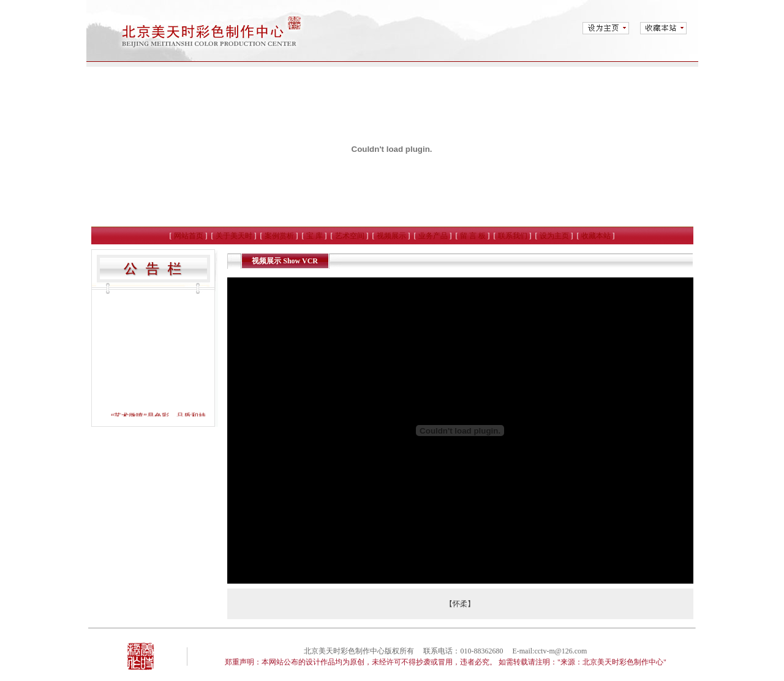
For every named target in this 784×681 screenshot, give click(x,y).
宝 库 (315, 236)
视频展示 (391, 236)
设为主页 (554, 236)
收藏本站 (596, 236)
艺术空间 (350, 236)
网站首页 (189, 236)
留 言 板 (473, 236)
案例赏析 (279, 236)
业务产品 (433, 236)
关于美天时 (234, 236)
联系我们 (513, 236)
